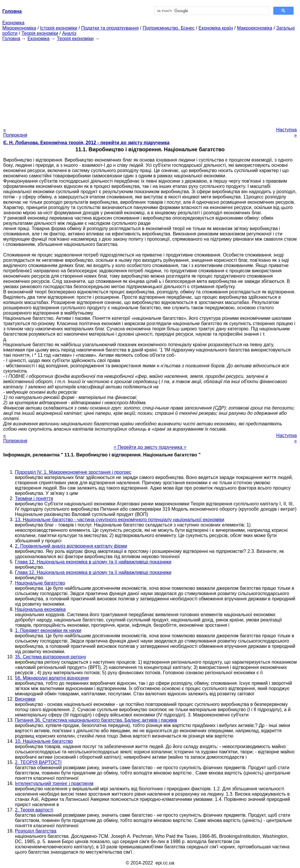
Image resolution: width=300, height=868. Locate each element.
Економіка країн (216, 28)
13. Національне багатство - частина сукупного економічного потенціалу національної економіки (120, 520)
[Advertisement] (150, 82)
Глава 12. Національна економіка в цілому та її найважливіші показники (93, 562)
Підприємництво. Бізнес (169, 28)
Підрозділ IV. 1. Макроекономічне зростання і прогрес (73, 472)
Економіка (13, 23)
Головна (11, 39)
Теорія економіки (40, 33)
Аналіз (69, 33)
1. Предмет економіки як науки (48, 630)
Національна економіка (40, 609)
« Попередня (15, 132)
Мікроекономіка (19, 28)
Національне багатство (40, 583)
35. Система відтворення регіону (51, 657)
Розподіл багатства (36, 831)
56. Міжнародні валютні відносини (52, 678)
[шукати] (211, 11)
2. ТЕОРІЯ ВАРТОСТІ (38, 762)
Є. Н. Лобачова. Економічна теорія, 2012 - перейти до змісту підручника (86, 143)
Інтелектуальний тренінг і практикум (54, 783)
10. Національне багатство (44, 741)
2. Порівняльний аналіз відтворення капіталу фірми (71, 546)
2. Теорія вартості (34, 810)
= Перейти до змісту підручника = (150, 447)
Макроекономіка (255, 28)
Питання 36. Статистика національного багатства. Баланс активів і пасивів (96, 720)
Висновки (25, 699)
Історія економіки (59, 28)
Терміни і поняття (34, 498)
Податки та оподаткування (110, 28)
